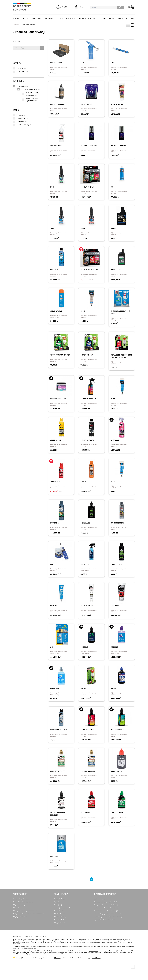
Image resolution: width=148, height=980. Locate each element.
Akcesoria (37, 18)
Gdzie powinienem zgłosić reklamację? (106, 911)
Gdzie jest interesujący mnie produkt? (106, 902)
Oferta (17, 63)
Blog (132, 18)
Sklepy (112, 18)
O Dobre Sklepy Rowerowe (21, 899)
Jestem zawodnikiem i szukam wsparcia (107, 908)
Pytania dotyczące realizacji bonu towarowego (108, 917)
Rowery (17, 18)
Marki (103, 18)
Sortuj (17, 42)
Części (26, 18)
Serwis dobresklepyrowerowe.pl (23, 902)
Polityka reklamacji (60, 914)
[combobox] (15, 48)
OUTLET (92, 18)
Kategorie (19, 81)
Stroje (60, 18)
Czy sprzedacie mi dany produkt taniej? (106, 905)
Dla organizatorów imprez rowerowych (25, 911)
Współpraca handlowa (20, 917)
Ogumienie (49, 18)
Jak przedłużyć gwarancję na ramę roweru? (108, 914)
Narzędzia (70, 18)
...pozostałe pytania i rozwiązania (105, 920)
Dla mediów (17, 908)
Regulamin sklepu (59, 899)
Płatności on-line (59, 911)
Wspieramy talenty (19, 905)
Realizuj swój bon (59, 905)
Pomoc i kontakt (59, 920)
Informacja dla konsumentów (63, 908)
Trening (82, 18)
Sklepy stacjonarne (60, 923)
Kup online (57, 902)
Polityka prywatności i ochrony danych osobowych (29, 914)
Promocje (123, 18)
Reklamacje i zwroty (60, 917)
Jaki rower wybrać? (100, 899)
